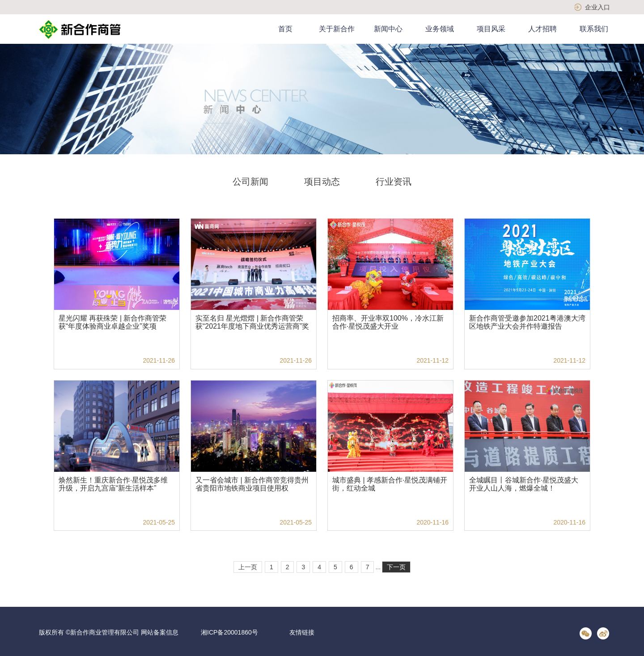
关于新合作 (337, 29)
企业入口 (597, 7)
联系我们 (594, 29)
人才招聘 (542, 29)
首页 (285, 29)
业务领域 (440, 29)
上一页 (248, 567)
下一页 (396, 567)
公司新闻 (250, 182)
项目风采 (491, 29)
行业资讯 (394, 182)
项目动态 (322, 182)
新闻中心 (388, 29)
